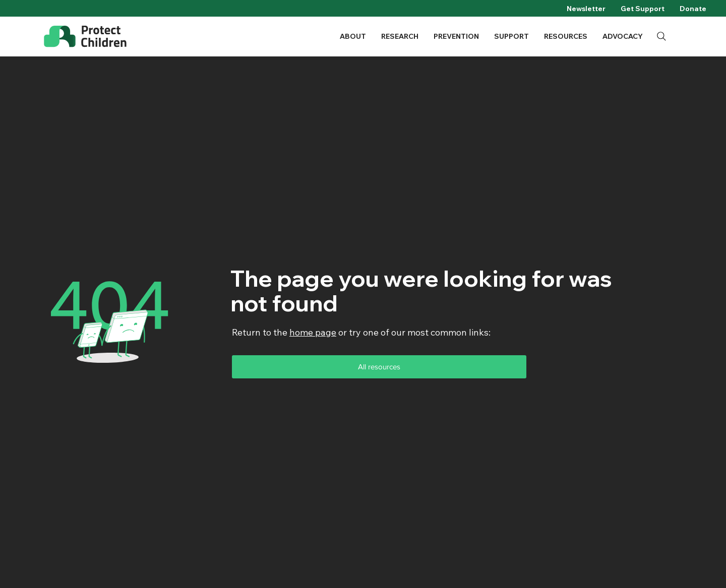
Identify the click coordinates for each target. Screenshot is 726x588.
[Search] (662, 37)
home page (313, 332)
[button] (353, 37)
